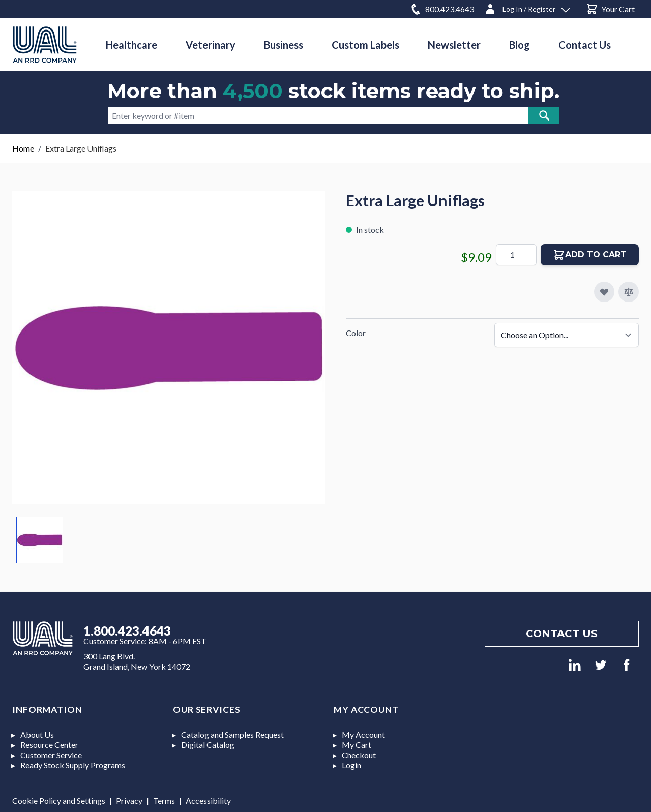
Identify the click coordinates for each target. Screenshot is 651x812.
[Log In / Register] (527, 7)
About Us (37, 734)
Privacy (129, 801)
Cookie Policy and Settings (59, 801)
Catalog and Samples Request (232, 734)
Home (23, 148)
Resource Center (49, 745)
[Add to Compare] (629, 292)
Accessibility (208, 801)
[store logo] (45, 44)
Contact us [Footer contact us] (562, 634)
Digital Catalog (208, 745)
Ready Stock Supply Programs (73, 765)
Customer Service (51, 755)
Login (351, 765)
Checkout (359, 755)
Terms (164, 801)
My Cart (357, 745)
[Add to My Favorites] (604, 292)
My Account (363, 734)
